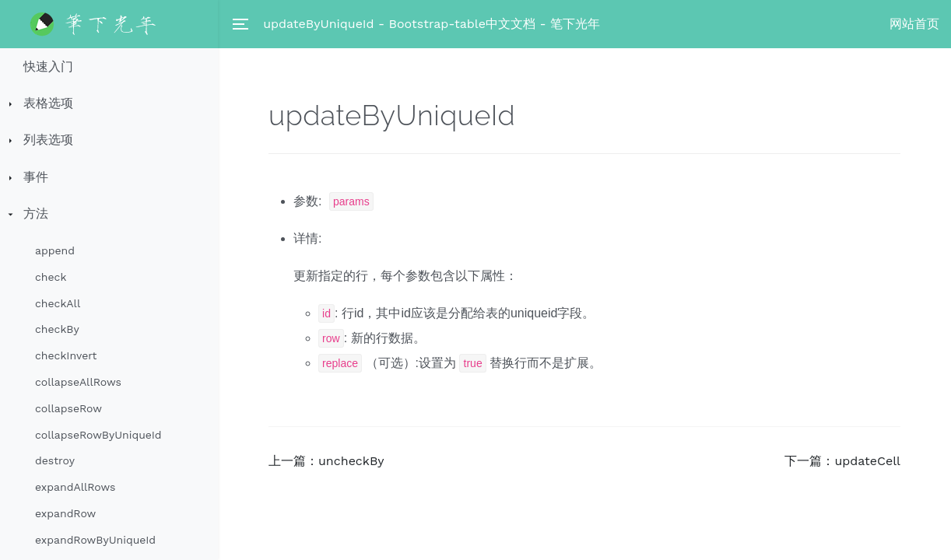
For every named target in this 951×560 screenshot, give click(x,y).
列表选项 (48, 140)
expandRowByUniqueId (95, 540)
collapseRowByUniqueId (98, 435)
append (55, 250)
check (51, 277)
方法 (36, 213)
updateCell (867, 461)
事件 (36, 177)
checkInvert (66, 355)
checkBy (57, 329)
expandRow (65, 513)
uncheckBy (351, 461)
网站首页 (914, 24)
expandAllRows (75, 487)
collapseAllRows (78, 382)
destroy (55, 460)
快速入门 (48, 66)
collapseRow (68, 408)
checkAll (58, 303)
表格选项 (48, 103)
